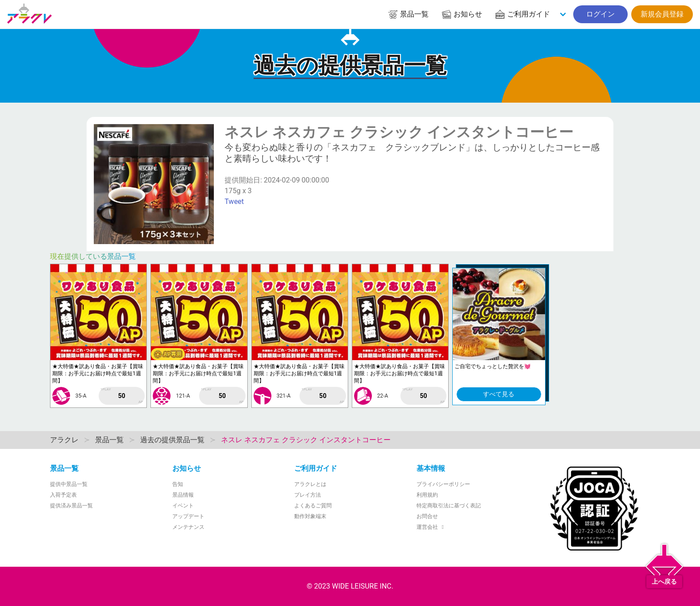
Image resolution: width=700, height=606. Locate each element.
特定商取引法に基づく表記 (449, 506)
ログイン (600, 14)
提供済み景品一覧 (71, 506)
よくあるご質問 (313, 506)
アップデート (188, 516)
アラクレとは (310, 484)
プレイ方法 (308, 495)
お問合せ (427, 516)
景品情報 (183, 495)
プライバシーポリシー (443, 484)
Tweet (234, 201)
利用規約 (427, 495)
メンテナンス (188, 527)
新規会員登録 (662, 14)
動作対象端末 (310, 516)
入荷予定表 (63, 495)
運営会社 (431, 527)
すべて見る (499, 394)
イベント (183, 506)
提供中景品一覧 (69, 484)
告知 (178, 484)
